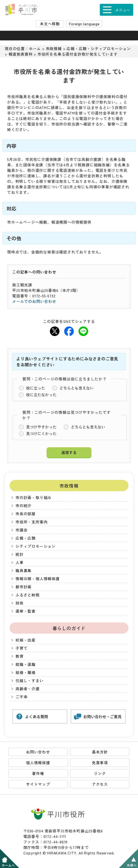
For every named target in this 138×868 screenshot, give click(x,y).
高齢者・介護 (28, 689)
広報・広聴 (26, 538)
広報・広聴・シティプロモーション (99, 49)
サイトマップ (38, 784)
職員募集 (24, 571)
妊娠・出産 (26, 640)
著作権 (38, 773)
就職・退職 (26, 664)
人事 (20, 562)
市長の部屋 (26, 514)
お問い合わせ (38, 752)
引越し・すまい (30, 681)
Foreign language (84, 24)
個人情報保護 (38, 763)
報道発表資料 (21, 54)
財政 (20, 603)
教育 (20, 656)
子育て (21, 648)
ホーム (35, 49)
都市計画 (24, 587)
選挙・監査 (26, 611)
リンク (100, 773)
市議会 (21, 530)
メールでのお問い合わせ (34, 301)
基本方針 (100, 752)
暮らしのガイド (69, 628)
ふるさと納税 (28, 595)
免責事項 (100, 763)
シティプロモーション (36, 546)
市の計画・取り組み (34, 497)
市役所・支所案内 (32, 522)
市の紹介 (24, 506)
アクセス (100, 784)
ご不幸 (21, 697)
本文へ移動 (50, 24)
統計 (20, 554)
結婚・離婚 (26, 672)
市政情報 (54, 49)
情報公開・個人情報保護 (38, 579)
